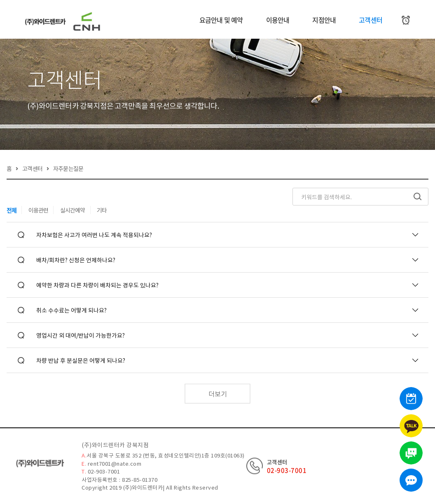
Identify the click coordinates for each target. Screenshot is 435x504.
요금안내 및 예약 (221, 20)
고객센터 (371, 20)
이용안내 (278, 20)
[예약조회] (406, 20)
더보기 (218, 397)
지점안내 (324, 20)
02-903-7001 (287, 470)
